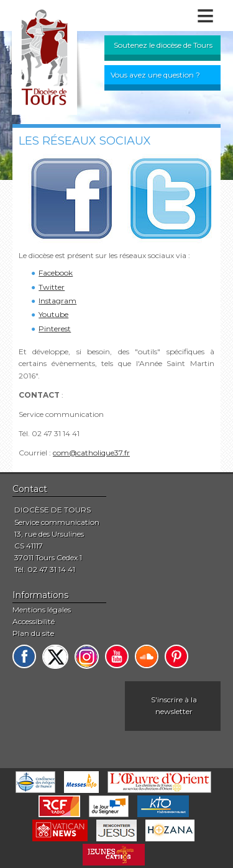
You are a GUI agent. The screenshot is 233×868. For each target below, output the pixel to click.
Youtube (53, 314)
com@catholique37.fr (91, 453)
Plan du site (33, 633)
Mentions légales (42, 610)
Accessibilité (34, 621)
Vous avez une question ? (155, 75)
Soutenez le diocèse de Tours (163, 45)
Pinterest (55, 329)
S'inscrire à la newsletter (174, 705)
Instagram (57, 301)
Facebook (56, 273)
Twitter (52, 287)
